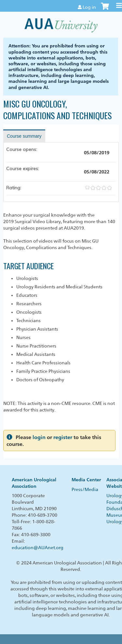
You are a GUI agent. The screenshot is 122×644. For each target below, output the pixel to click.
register (63, 437)
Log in (89, 7)
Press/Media (85, 489)
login (39, 437)
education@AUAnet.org (38, 548)
